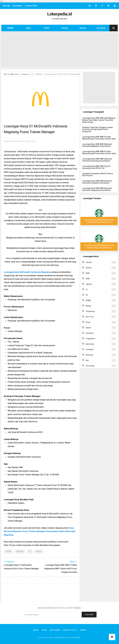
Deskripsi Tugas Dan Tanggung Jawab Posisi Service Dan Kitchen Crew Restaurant (98, 129)
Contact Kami (31, 6)
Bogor (88, 322)
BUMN (10, 28)
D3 (87, 295)
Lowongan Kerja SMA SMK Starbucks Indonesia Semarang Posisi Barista (97, 160)
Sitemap (6, 6)
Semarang (90, 366)
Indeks (83, 630)
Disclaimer (18, 6)
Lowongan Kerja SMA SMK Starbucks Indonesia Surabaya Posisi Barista (97, 182)
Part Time (90, 317)
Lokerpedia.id (59, 638)
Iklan (44, 630)
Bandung (89, 355)
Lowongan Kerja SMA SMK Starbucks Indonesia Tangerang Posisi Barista (97, 189)
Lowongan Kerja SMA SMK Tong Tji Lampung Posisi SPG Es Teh (96, 167)
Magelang (20, 551)
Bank (29, 28)
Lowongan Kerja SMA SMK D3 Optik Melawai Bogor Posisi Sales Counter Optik (99, 138)
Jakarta (89, 284)
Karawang (90, 344)
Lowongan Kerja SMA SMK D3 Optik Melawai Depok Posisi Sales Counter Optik (99, 152)
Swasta (65, 28)
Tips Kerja (101, 28)
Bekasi (88, 306)
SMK (88, 273)
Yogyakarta (90, 339)
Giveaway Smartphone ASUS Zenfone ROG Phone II (98, 175)
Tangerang (90, 311)
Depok (88, 328)
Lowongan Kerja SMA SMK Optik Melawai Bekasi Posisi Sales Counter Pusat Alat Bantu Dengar (99, 120)
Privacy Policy (70, 630)
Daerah (83, 28)
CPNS (47, 28)
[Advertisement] (60, 49)
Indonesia (90, 333)
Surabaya (90, 349)
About (36, 630)
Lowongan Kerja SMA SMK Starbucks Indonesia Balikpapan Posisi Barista (97, 145)
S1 (30, 551)
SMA (88, 279)
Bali (87, 360)
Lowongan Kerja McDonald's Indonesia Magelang (27, 272)
